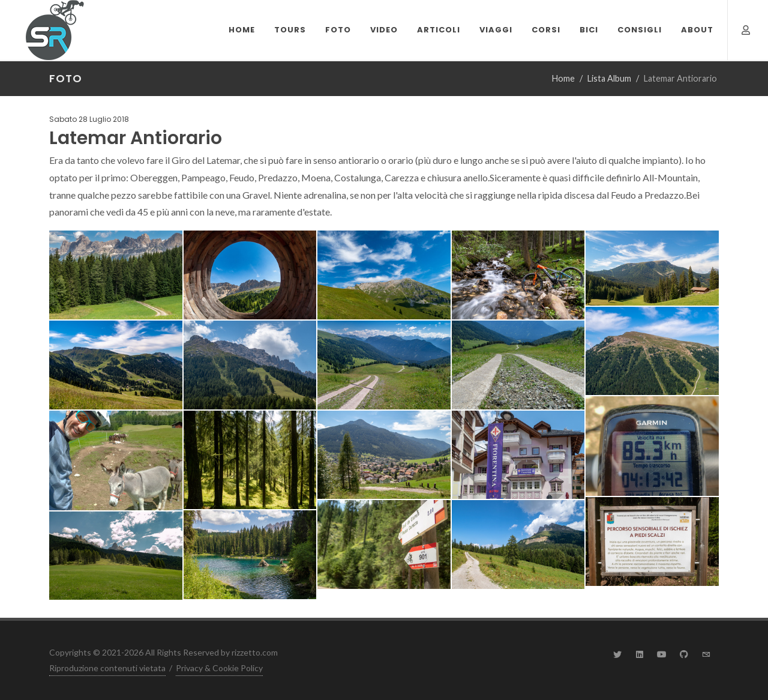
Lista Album (609, 78)
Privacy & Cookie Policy (219, 668)
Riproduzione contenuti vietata (107, 668)
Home (563, 78)
